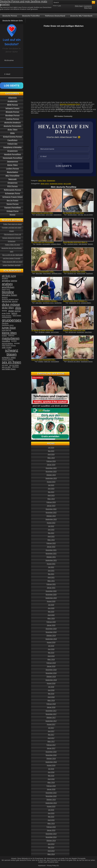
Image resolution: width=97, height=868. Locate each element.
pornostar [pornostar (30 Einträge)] (17, 343)
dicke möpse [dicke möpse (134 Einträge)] (11, 305)
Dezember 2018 (51, 670)
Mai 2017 (51, 735)
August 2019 (51, 642)
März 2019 (51, 660)
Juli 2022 (51, 526)
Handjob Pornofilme (13, 154)
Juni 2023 (51, 489)
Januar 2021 (51, 588)
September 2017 (51, 721)
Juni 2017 (51, 731)
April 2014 (51, 851)
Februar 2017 (51, 745)
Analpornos (13, 101)
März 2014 (51, 854)
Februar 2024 (51, 461)
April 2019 (51, 656)
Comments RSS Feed (88, 7)
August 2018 (51, 683)
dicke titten (39, 274)
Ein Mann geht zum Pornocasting (43, 243)
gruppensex (80, 332)
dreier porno (45, 184)
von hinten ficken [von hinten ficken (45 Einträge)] (9, 369)
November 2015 (51, 796)
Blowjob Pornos (13, 112)
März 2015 (51, 824)
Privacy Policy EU (53, 866)
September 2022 (51, 519)
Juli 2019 (51, 646)
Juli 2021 (51, 567)
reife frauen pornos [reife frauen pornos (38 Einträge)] (9, 345)
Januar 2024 (51, 465)
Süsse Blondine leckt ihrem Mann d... (75, 243)
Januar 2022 (51, 547)
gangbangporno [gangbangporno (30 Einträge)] (7, 317)
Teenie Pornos (12, 204)
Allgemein (13, 98)
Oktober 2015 (51, 800)
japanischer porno (75, 303)
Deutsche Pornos (10, 16)
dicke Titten (42, 181)
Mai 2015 (51, 817)
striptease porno (57, 274)
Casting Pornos (12, 119)
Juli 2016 (51, 769)
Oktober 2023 (51, 475)
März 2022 (51, 540)
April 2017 (51, 738)
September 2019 (51, 639)
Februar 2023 (51, 502)
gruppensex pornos (56, 184)
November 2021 (51, 554)
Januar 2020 (51, 625)
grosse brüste (81, 274)
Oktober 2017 (51, 718)
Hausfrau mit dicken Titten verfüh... (75, 272)
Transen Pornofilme (13, 208)
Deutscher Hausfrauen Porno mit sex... (76, 360)
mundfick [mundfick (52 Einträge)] (6, 341)
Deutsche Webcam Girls (13, 21)
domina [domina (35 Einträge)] (4, 311)
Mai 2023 (51, 492)
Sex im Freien (12, 200)
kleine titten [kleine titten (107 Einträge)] (9, 333)
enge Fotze (49, 215)
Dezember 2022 (51, 509)
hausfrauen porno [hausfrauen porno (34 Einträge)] (8, 325)
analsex (48, 332)
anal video (39, 303)
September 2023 (51, 478)
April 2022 (51, 537)
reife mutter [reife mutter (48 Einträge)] (7, 347)
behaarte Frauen (13, 108)
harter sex (47, 362)
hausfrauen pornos (87, 362)
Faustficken (13, 140)
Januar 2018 (51, 707)
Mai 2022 (51, 533)
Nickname (9, 60)
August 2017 (51, 724)
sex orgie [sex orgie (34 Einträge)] (5, 365)
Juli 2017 (51, 728)
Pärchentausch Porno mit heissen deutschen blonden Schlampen (12, 238)
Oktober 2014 (51, 841)
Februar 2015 (51, 827)
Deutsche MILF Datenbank (81, 16)
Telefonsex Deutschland (55, 16)
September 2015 (51, 803)
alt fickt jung (72, 332)
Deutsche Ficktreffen (31, 16)
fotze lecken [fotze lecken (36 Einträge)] (17, 316)
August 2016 (51, 765)
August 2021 (51, 564)
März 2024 (51, 458)
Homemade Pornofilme (13, 158)
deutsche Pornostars (12, 126)
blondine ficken (40, 215)
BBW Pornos (13, 105)
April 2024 (51, 455)
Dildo (13, 133)
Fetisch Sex (13, 144)
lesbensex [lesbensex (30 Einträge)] (11, 335)
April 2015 (51, 820)
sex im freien (55, 332)
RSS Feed (79, 6)
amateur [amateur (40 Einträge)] (5, 278)
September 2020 (51, 598)
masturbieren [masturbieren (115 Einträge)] (11, 338)
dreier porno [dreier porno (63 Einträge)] (14, 311)
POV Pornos (13, 186)
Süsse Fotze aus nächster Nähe (42, 213)
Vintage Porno (13, 211)
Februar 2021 (51, 584)
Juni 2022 (51, 530)
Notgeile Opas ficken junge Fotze (74, 331)
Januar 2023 (51, 506)
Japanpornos (13, 162)
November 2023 (51, 472)
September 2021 (51, 560)
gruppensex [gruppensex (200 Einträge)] (12, 320)
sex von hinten (88, 215)
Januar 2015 (51, 830)
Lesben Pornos (12, 169)
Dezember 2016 (51, 752)
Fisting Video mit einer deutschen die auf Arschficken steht (12, 248)
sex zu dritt (67, 184)
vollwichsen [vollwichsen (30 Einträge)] (15, 367)
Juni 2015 (51, 813)
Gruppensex (51, 181)
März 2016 (51, 783)
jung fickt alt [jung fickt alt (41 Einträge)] (6, 330)
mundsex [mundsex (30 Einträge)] (14, 341)
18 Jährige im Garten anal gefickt (42, 331)
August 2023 (51, 482)
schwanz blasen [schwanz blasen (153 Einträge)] (12, 352)
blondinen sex (72, 274)
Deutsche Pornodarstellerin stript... (43, 272)
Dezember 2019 (51, 629)
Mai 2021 (51, 574)
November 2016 (51, 755)
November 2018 (51, 673)
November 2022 (51, 513)
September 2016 (51, 762)
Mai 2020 (51, 612)
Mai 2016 (51, 776)
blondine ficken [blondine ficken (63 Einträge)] (9, 295)
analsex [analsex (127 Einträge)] (7, 284)
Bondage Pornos (13, 115)
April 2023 (51, 496)
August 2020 (51, 601)
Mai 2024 (51, 451)
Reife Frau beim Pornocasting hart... (44, 360)
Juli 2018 (51, 687)
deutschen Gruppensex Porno (70, 104)
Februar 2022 (51, 543)
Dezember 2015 (51, 793)
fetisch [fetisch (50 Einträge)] (14, 313)
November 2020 (51, 595)
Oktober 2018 (51, 677)
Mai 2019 (51, 653)
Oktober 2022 (51, 516)
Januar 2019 (51, 666)
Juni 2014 (51, 844)
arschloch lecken (73, 244)
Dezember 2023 (51, 468)
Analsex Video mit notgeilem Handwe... (45, 301)
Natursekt (13, 179)
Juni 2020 (51, 608)
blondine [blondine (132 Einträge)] (8, 292)
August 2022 (51, 523)
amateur (41, 362)
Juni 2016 (51, 772)
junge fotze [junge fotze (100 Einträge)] (9, 328)
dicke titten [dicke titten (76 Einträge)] (8, 308)
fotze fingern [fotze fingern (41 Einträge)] (7, 316)
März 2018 (51, 701)
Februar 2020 (51, 622)
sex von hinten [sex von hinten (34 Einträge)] (14, 365)
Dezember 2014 (51, 834)
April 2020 (51, 615)
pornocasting (46, 244)
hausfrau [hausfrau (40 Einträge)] (5, 323)
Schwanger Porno (12, 193)
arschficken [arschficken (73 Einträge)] (8, 287)
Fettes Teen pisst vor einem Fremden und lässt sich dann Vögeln (12, 228)
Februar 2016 (51, 786)
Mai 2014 (51, 847)
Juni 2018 (51, 690)
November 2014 (51, 837)
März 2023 (51, 499)
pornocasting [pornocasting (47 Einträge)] (7, 343)
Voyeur (13, 215)
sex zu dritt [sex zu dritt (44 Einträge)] (6, 367)
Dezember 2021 (51, 550)
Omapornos (13, 183)
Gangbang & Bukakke (13, 147)
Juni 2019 (51, 649)
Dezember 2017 (51, 711)
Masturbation (13, 172)
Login (59, 6)
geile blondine (83, 244)
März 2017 (51, 742)
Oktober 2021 (51, 557)
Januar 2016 (51, 789)
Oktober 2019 (51, 636)
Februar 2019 (51, 663)
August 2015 (51, 806)
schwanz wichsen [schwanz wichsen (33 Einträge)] (8, 360)
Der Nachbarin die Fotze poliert (73, 213)
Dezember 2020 (51, 591)
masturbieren (57, 215)
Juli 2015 (51, 810)
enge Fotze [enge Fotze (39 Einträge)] (6, 313)
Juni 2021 (51, 571)
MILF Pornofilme (13, 176)
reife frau (80, 215)
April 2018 (51, 697)
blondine (39, 244)
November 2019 (51, 632)
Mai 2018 (51, 694)
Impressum (42, 866)
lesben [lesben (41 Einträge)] (4, 336)
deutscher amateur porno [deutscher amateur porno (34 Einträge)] (10, 299)
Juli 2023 (51, 485)
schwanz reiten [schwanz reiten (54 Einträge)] (9, 358)
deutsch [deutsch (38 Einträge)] (5, 297)
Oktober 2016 (51, 759)
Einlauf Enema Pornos (13, 137)
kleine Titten (12, 165)
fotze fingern (47, 274)
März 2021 (51, 581)
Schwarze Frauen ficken (13, 197)
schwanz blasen (56, 244)
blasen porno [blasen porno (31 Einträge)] (6, 289)
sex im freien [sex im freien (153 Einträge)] (11, 362)
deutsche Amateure (12, 123)
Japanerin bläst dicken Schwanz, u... (75, 301)
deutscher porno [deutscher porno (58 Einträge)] (10, 301)
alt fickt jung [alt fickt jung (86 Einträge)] (9, 276)
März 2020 (51, 619)
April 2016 (51, 779)
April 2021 (51, 578)
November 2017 (51, 714)
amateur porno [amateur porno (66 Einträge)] (9, 281)
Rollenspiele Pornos (13, 190)
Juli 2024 (51, 448)
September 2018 (51, 680)
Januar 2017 (51, 748)
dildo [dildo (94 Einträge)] (18, 308)
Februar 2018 (51, 704)
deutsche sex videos (74, 362)
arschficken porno (48, 303)
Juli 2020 (51, 605)
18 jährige (42, 332)
